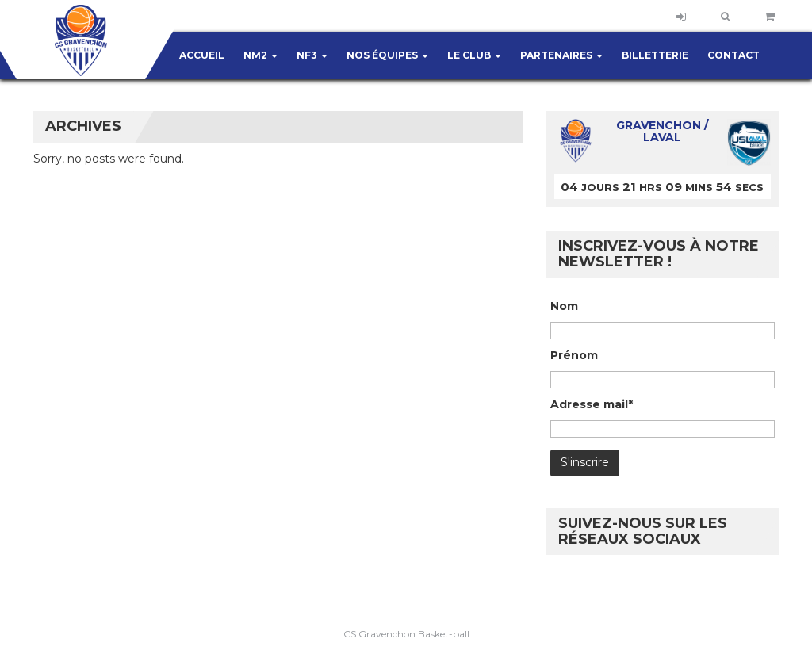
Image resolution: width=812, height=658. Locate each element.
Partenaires (561, 55)
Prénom (574, 355)
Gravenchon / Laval (662, 132)
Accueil (202, 55)
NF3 (312, 55)
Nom (564, 306)
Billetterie (655, 55)
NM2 (260, 55)
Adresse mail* (592, 404)
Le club (474, 55)
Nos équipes (387, 55)
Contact (733, 55)
